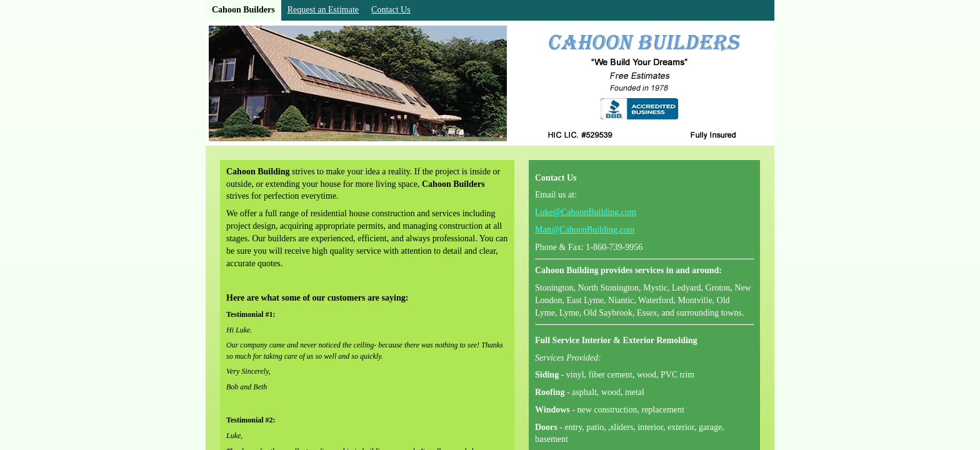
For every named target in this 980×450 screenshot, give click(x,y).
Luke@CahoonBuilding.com (586, 212)
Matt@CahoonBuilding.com (585, 230)
